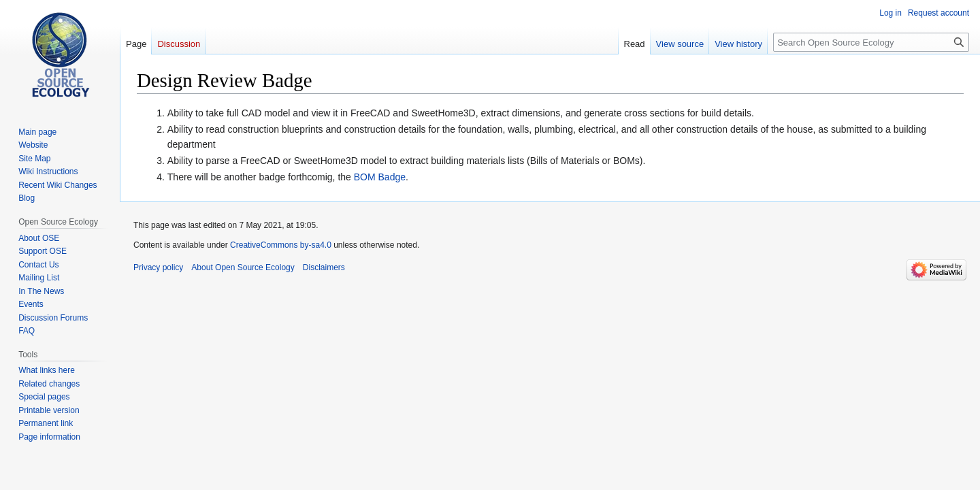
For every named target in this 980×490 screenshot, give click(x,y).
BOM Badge (380, 177)
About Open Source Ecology (243, 267)
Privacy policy (158, 267)
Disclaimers (324, 267)
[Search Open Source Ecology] (871, 42)
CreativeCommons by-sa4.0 (281, 245)
